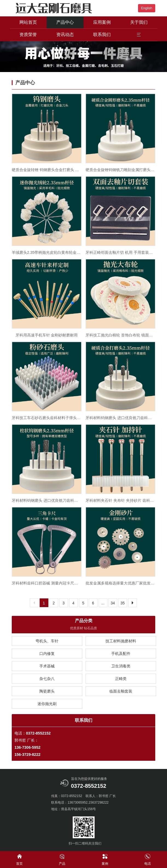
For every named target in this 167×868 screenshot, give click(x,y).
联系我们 (102, 35)
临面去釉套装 (121, 691)
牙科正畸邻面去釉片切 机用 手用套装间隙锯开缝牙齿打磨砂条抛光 (120, 252)
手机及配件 (121, 654)
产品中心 (65, 22)
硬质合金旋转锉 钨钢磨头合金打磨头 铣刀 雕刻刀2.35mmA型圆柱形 (47, 170)
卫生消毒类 (121, 666)
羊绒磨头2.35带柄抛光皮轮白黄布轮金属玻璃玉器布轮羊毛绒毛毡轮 (47, 252)
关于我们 (139, 22)
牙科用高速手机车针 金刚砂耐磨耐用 (47, 335)
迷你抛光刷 (47, 704)
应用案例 (102, 22)
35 (123, 603)
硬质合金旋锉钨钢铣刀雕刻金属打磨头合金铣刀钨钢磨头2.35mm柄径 (120, 170)
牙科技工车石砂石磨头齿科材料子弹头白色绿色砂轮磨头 (47, 418)
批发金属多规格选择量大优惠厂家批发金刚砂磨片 (120, 583)
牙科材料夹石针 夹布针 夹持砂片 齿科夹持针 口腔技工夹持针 (120, 500)
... (103, 603)
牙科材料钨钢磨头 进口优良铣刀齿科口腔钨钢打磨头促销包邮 (120, 418)
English (147, 8)
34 (113, 603)
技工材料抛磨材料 (121, 641)
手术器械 (47, 666)
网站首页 (28, 22)
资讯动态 (65, 35)
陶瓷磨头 (47, 691)
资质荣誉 (28, 35)
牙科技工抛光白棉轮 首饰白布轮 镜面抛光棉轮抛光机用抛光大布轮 (120, 335)
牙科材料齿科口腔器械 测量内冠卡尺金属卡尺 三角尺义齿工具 (47, 583)
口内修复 (47, 654)
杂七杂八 (47, 679)
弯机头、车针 (47, 641)
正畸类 (121, 679)
